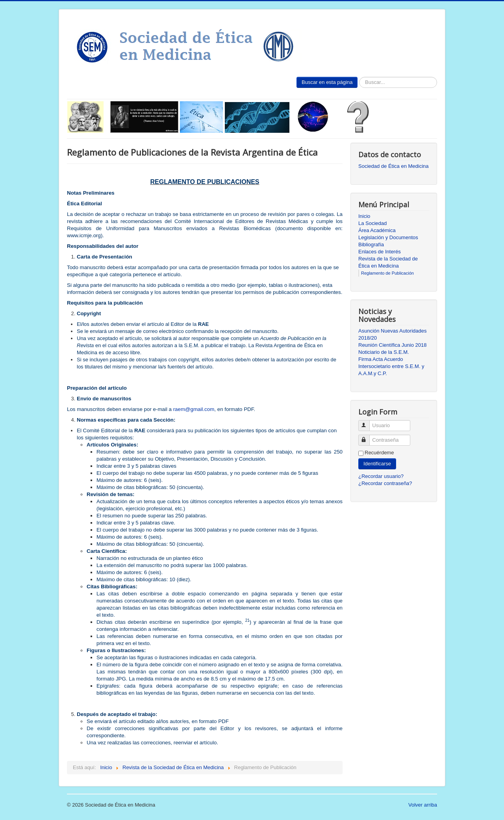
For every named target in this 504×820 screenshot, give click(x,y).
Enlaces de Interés (380, 252)
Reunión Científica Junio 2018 (392, 345)
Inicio (364, 216)
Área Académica (377, 230)
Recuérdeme (379, 453)
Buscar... (358, 77)
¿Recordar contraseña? (385, 483)
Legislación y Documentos (388, 237)
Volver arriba (423, 805)
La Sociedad (372, 223)
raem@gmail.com (194, 409)
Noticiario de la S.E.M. (384, 352)
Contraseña (368, 437)
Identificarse (377, 464)
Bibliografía (371, 245)
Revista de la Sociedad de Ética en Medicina (388, 262)
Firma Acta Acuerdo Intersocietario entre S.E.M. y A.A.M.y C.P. (391, 366)
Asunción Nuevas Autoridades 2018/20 (392, 334)
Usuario (368, 422)
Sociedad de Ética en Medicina (394, 166)
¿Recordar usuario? (381, 476)
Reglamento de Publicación (387, 273)
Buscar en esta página (327, 82)
